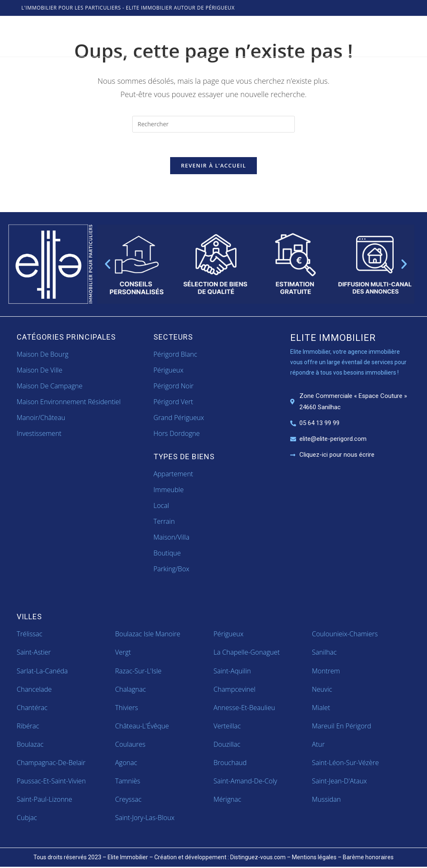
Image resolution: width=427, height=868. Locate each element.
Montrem (326, 672)
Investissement (39, 435)
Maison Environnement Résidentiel (69, 403)
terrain (164, 522)
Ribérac (28, 727)
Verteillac (227, 727)
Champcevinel (235, 690)
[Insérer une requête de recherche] (213, 124)
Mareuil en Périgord (342, 727)
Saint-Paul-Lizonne (44, 800)
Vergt (123, 653)
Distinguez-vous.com (258, 858)
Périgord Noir (173, 387)
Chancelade (34, 690)
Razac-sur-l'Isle (138, 672)
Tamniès (128, 782)
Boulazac (30, 745)
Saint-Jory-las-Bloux (145, 818)
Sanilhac (324, 653)
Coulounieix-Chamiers (345, 635)
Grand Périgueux (179, 419)
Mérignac (227, 800)
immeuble (168, 490)
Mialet (321, 708)
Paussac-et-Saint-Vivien (51, 782)
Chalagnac (131, 690)
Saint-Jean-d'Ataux (339, 782)
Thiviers (127, 708)
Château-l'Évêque (142, 727)
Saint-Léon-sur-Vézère (345, 763)
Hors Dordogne (177, 435)
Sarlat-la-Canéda (42, 672)
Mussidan (326, 800)
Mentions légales (314, 858)
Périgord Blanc (175, 355)
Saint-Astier (34, 653)
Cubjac (27, 818)
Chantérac (32, 708)
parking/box (171, 570)
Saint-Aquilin (232, 672)
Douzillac (227, 745)
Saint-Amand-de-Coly (245, 782)
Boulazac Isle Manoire (148, 635)
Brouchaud (230, 763)
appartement (173, 475)
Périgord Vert (173, 403)
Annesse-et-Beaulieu (244, 708)
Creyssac (128, 800)
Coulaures (130, 745)
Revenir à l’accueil (213, 166)
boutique (167, 554)
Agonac (126, 763)
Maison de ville (39, 371)
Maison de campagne (50, 387)
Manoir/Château (41, 419)
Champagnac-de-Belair (51, 763)
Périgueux (168, 371)
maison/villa (171, 538)
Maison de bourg (43, 355)
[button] (108, 265)
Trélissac (30, 635)
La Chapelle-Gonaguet (247, 653)
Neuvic (322, 690)
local (161, 506)
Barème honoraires (368, 858)
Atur (318, 745)
